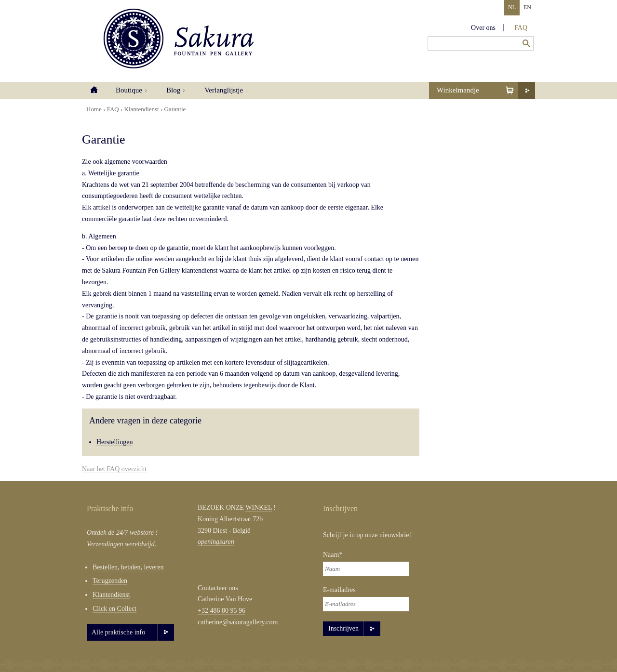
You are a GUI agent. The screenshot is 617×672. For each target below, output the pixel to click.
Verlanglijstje (224, 90)
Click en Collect (114, 609)
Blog (173, 90)
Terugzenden (110, 581)
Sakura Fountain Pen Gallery (179, 39)
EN (527, 7)
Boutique (129, 90)
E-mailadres (339, 590)
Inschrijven (343, 628)
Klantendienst (142, 109)
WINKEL (259, 507)
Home (94, 90)
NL (512, 7)
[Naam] (366, 569)
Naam (333, 555)
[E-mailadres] (366, 604)
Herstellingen (114, 442)
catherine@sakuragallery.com (238, 622)
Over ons (483, 28)
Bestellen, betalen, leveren (128, 567)
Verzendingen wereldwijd (121, 544)
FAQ (521, 28)
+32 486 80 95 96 (221, 611)
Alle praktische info (118, 632)
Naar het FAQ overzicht (114, 469)
